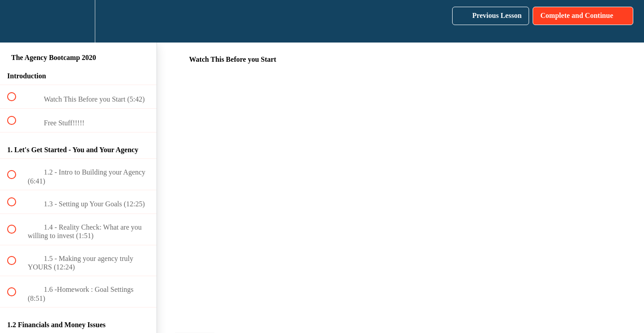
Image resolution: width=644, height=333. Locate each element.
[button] (17, 21)
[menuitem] (78, 21)
